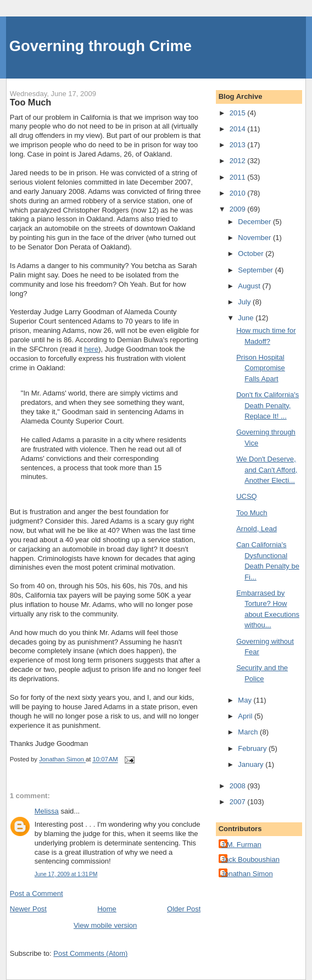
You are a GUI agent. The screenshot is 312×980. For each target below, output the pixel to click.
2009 (239, 209)
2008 (239, 786)
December (255, 222)
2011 (239, 177)
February (253, 748)
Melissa (47, 811)
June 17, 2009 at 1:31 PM (66, 874)
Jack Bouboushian (250, 859)
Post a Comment (37, 893)
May (246, 700)
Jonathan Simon (247, 874)
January (252, 764)
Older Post (184, 909)
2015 (239, 113)
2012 (239, 161)
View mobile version (105, 925)
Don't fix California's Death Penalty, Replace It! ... (268, 405)
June (247, 318)
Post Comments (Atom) (90, 953)
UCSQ (247, 496)
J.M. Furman (241, 845)
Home (107, 909)
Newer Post (28, 909)
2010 (239, 193)
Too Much (252, 513)
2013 (239, 145)
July (245, 302)
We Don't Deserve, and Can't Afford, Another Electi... (267, 470)
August (250, 286)
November (255, 238)
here (91, 349)
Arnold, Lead (257, 529)
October (252, 254)
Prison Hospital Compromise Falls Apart (261, 368)
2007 (239, 802)
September (256, 270)
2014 (239, 129)
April (246, 716)
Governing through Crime (101, 46)
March (249, 732)
